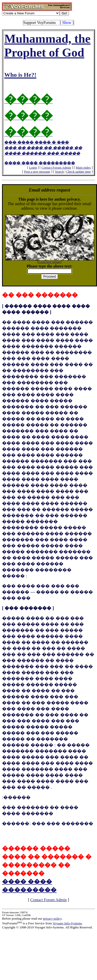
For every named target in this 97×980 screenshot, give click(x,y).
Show (67, 23)
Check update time (78, 172)
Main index (83, 167)
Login (33, 167)
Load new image (50, 262)
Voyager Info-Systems (67, 923)
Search (59, 172)
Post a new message (37, 172)
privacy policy (52, 918)
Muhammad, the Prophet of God (48, 55)
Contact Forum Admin (56, 167)
